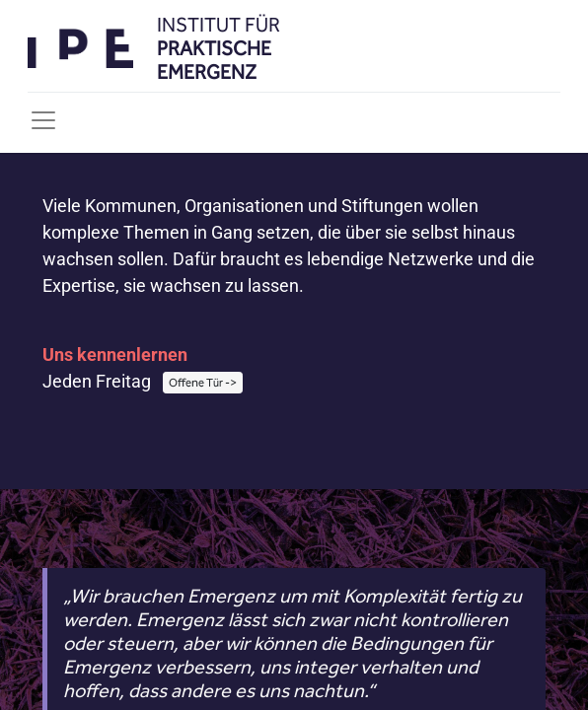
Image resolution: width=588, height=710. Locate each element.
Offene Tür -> (203, 383)
